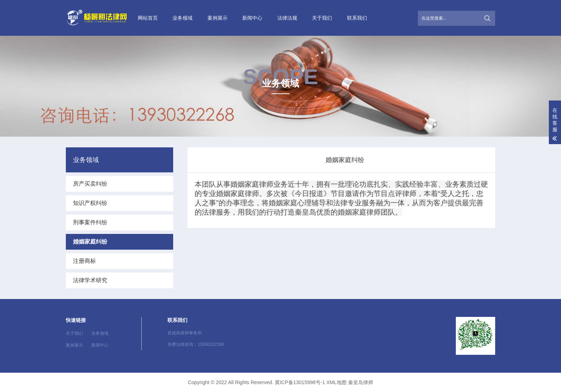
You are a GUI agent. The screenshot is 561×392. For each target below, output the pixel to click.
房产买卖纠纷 (90, 184)
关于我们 (322, 18)
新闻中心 (252, 18)
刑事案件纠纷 (90, 222)
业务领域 (182, 18)
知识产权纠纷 (90, 203)
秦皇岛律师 (361, 382)
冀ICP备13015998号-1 (300, 382)
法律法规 (287, 18)
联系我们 (357, 18)
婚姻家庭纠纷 (90, 242)
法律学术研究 (90, 280)
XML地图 (336, 382)
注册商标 (84, 261)
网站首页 (148, 18)
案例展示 (218, 18)
